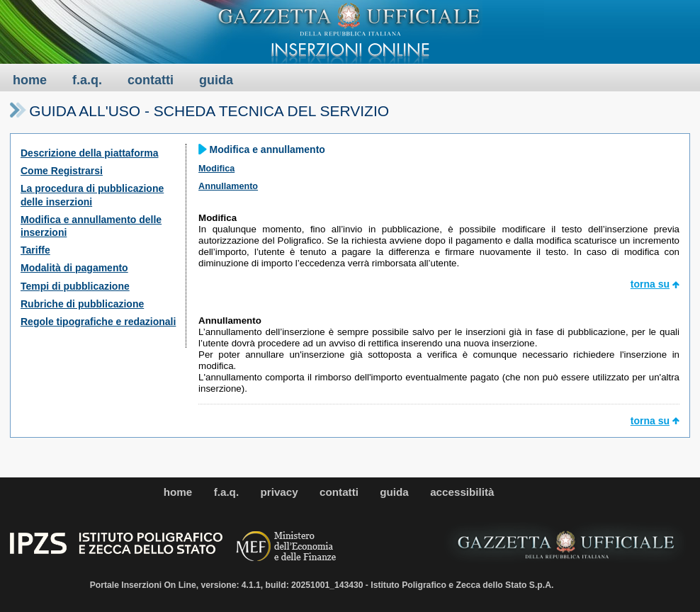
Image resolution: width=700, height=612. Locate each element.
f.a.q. (87, 80)
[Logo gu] (566, 544)
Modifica (216, 169)
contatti (151, 80)
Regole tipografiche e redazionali (98, 322)
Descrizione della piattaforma (90, 153)
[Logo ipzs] (118, 551)
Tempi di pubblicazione (75, 286)
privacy (280, 492)
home (30, 80)
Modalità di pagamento (74, 268)
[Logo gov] (287, 548)
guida (216, 80)
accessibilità (462, 492)
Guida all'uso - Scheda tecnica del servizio (209, 111)
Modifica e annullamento (267, 149)
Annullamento (228, 186)
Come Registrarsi (62, 171)
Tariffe (35, 250)
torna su (650, 284)
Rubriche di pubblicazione (82, 304)
